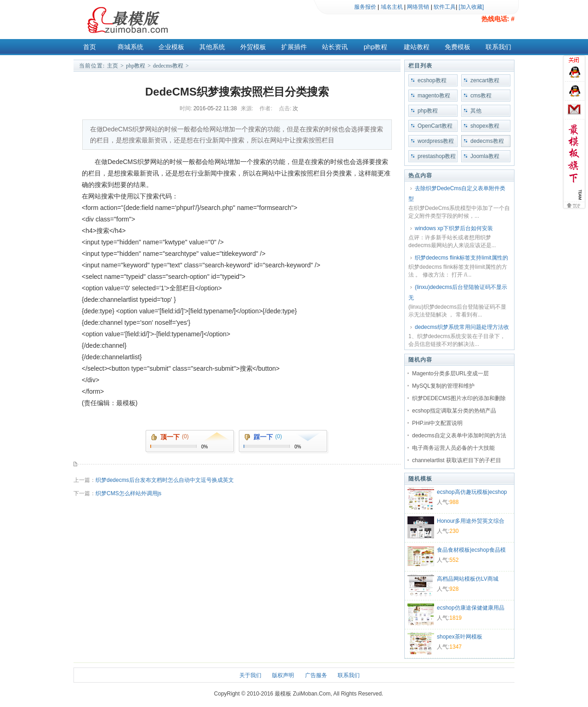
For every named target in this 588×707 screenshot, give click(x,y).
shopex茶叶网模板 (460, 637)
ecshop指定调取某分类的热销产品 (454, 411)
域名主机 (392, 7)
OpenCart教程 (435, 126)
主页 (113, 66)
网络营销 (418, 7)
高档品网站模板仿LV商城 (468, 579)
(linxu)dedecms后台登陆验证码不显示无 (458, 292)
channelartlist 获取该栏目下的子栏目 (457, 460)
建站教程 (417, 47)
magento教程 (434, 96)
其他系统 (212, 47)
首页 (90, 47)
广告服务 (316, 675)
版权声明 (283, 675)
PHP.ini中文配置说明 (437, 423)
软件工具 (445, 7)
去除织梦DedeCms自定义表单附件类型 (457, 194)
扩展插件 (294, 47)
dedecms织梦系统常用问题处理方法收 (462, 327)
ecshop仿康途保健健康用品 (471, 608)
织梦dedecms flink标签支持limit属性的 (461, 258)
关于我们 (250, 675)
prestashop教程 (437, 156)
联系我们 (498, 47)
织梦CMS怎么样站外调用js (128, 493)
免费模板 (458, 47)
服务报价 (365, 7)
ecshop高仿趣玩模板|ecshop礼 (472, 493)
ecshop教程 (432, 80)
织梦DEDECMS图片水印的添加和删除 (459, 398)
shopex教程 (485, 126)
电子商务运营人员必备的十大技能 (453, 448)
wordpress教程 (436, 141)
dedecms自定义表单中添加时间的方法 (459, 436)
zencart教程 (485, 80)
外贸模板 (253, 47)
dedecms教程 (168, 66)
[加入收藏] (472, 7)
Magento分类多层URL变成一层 (450, 373)
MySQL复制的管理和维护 (443, 386)
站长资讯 (335, 47)
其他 (476, 111)
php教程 (376, 47)
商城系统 (130, 47)
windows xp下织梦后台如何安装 (454, 228)
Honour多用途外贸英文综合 (471, 521)
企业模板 (171, 47)
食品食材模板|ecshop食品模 (471, 550)
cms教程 (481, 96)
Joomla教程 (485, 156)
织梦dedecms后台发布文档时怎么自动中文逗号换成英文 (165, 480)
